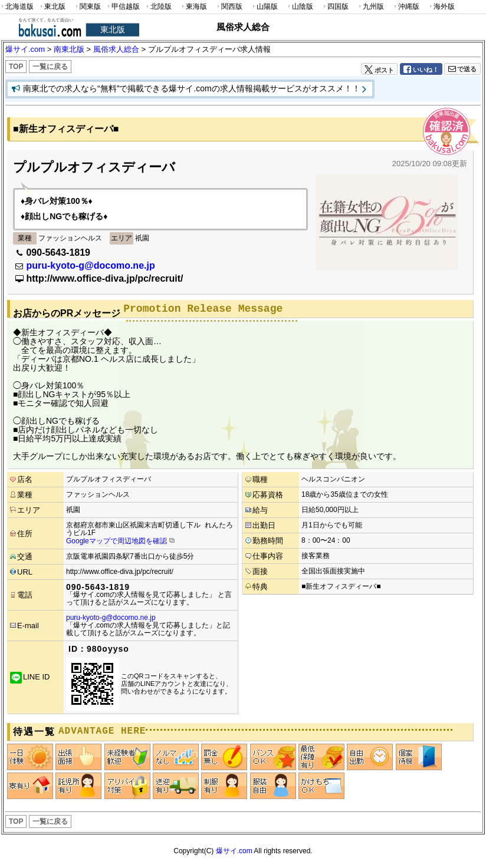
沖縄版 (406, 7)
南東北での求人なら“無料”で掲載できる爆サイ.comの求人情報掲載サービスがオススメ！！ (192, 88)
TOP (16, 67)
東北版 (52, 7)
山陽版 (264, 7)
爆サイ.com (234, 851)
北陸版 (158, 7)
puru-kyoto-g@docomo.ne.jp (90, 265)
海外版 (441, 7)
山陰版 (300, 7)
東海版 (193, 7)
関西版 (229, 7)
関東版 (87, 7)
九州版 (370, 7)
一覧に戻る (50, 67)
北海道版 (17, 7)
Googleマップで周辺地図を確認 (116, 541)
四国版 (335, 7)
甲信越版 (123, 7)
